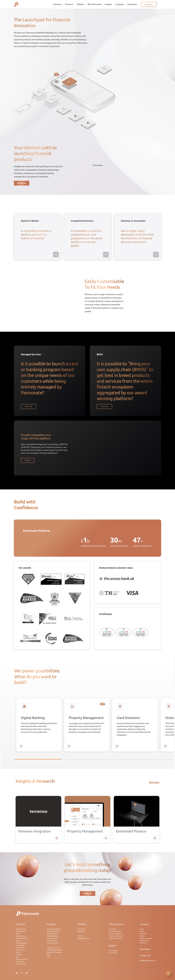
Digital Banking (21, 929)
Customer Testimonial (116, 936)
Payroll (18, 941)
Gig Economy (20, 950)
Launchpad (81, 929)
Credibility (143, 934)
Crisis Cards (20, 962)
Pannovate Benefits (115, 931)
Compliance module (53, 948)
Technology (112, 929)
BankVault (81, 931)
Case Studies (113, 953)
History (142, 936)
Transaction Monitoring (54, 952)
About (142, 929)
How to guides (113, 951)
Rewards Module (52, 936)
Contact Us (143, 943)
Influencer (19, 955)
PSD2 (49, 955)
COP (48, 957)
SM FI (18, 934)
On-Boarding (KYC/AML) (54, 950)
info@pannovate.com (148, 961)
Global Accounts (21, 936)
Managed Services (84, 938)
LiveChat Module (52, 938)
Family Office (20, 948)
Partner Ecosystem (146, 938)
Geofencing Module (53, 931)
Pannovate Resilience (116, 934)
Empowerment (21, 964)
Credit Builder (20, 945)
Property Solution (22, 943)
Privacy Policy (144, 941)
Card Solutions (21, 931)
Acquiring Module (52, 934)
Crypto (18, 952)
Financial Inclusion (22, 959)
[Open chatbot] (169, 974)
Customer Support (53, 943)
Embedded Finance (22, 938)
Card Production (52, 941)
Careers (142, 931)
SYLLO (80, 936)
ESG (17, 957)
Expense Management (54, 929)
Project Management (116, 938)
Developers (145, 949)
